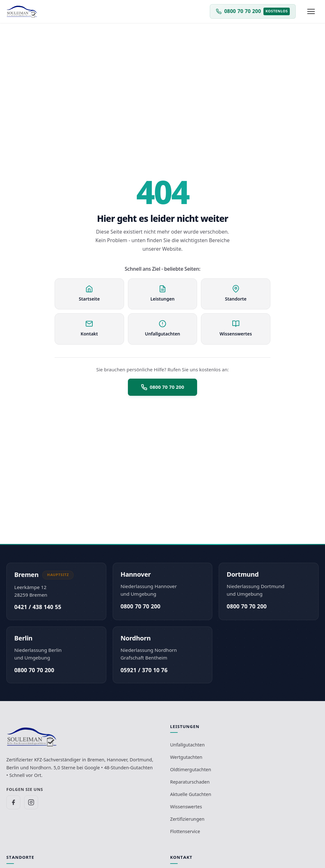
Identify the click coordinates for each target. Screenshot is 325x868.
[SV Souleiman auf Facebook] (13, 802)
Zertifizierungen (187, 819)
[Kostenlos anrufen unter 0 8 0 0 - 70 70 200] (253, 11)
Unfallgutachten (187, 745)
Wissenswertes (186, 807)
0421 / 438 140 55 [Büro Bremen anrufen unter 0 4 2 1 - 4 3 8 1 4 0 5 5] (38, 607)
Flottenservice (185, 831)
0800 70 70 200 (162, 387)
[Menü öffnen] (311, 11)
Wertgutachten (186, 757)
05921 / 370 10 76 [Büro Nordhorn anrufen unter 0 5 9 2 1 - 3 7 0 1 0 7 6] (144, 670)
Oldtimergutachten (191, 769)
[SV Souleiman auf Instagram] (31, 802)
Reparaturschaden (190, 782)
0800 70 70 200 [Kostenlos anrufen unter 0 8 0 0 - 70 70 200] (141, 606)
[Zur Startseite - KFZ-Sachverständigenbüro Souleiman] (22, 11)
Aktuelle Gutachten (191, 794)
